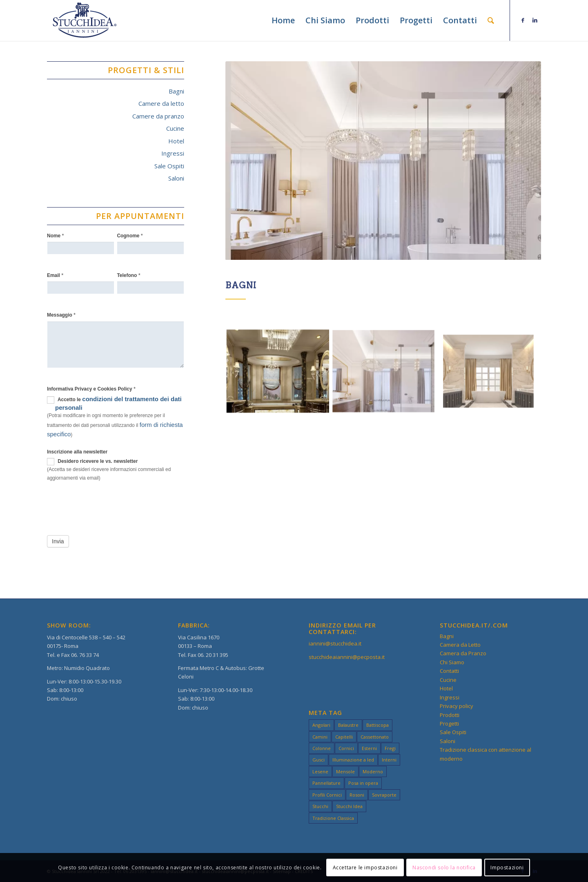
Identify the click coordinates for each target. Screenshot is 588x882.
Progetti (449, 723)
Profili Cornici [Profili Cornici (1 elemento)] (327, 795)
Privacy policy (457, 706)
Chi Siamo (452, 662)
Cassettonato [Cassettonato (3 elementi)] (375, 737)
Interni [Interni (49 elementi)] (389, 760)
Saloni (176, 178)
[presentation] (109, 507)
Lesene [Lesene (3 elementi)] (320, 771)
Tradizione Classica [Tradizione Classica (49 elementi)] (333, 818)
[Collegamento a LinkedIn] (535, 20)
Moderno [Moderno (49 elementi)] (373, 771)
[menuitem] (283, 20)
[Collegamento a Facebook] (523, 20)
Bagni (176, 91)
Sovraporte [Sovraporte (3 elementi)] (384, 795)
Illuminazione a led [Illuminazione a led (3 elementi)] (353, 760)
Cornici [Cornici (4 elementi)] (346, 748)
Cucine (175, 128)
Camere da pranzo (158, 116)
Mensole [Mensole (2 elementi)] (345, 771)
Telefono (128, 275)
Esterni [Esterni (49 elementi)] (369, 748)
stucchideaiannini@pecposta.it (347, 657)
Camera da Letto (460, 645)
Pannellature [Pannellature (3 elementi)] (326, 783)
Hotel (176, 141)
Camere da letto (161, 103)
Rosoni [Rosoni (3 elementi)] (357, 795)
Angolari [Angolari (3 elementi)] (321, 725)
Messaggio (61, 315)
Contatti (449, 671)
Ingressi (173, 153)
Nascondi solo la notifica (444, 867)
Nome (56, 236)
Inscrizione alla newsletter (77, 452)
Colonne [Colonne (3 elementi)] (322, 748)
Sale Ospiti (169, 166)
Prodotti (450, 715)
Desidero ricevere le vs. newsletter (92, 462)
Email (55, 275)
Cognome (130, 236)
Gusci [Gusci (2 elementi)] (318, 760)
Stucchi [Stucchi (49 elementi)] (320, 806)
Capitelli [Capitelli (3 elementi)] (344, 737)
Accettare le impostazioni (365, 867)
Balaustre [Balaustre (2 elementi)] (348, 725)
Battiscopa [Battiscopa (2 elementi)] (378, 725)
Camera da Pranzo (463, 653)
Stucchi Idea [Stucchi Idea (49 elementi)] (349, 806)
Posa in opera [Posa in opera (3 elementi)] (363, 783)
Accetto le (114, 403)
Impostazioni (507, 867)
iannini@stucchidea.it (335, 643)
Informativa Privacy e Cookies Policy (91, 389)
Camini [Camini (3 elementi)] (320, 737)
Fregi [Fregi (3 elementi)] (390, 748)
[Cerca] (491, 20)
